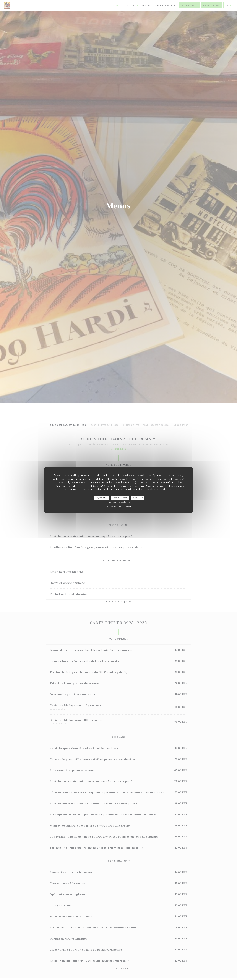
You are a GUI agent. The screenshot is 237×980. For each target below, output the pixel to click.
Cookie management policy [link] (119, 506)
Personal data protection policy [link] (120, 502)
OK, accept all (102, 498)
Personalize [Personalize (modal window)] (137, 498)
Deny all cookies (120, 498)
